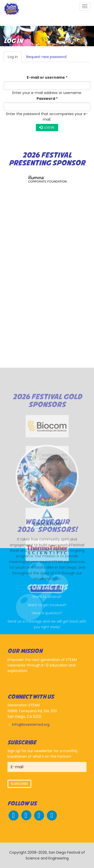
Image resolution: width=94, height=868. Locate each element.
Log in (15, 58)
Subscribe (19, 784)
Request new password (46, 57)
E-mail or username (47, 77)
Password (47, 99)
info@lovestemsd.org (31, 725)
